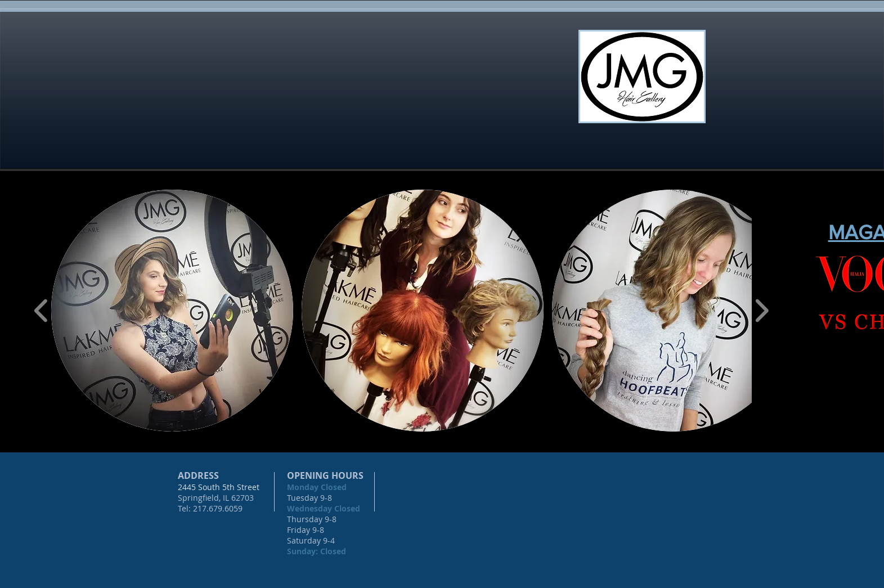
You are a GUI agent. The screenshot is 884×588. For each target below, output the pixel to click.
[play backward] (41, 311)
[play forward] (762, 311)
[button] (172, 311)
